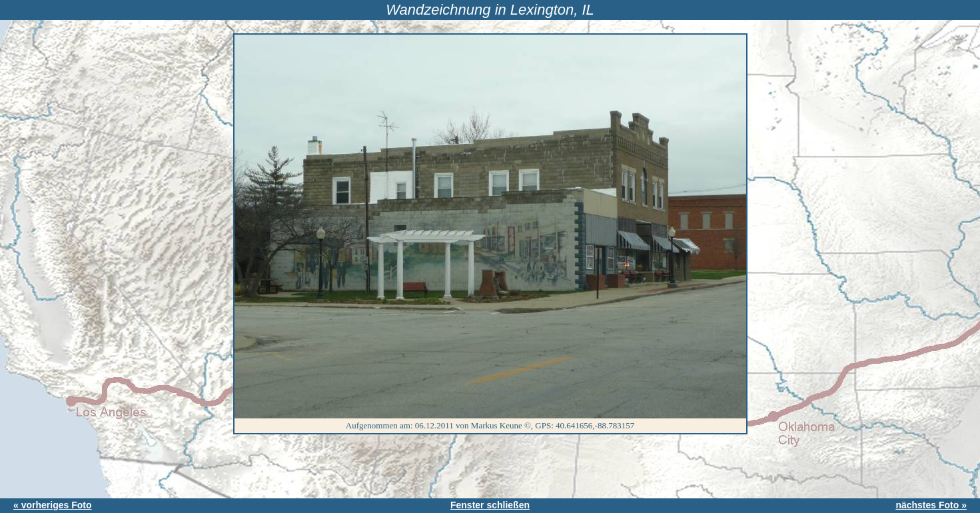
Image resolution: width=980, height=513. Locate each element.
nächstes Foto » (931, 505)
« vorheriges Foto (52, 505)
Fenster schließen (490, 505)
